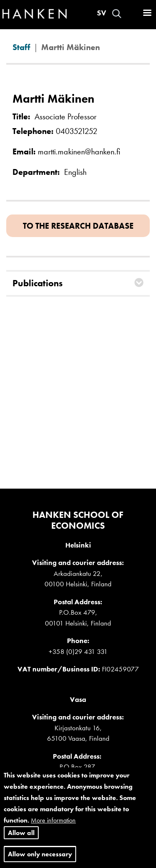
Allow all (21, 838)
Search (117, 14)
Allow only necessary (40, 859)
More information (53, 826)
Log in (131, 14)
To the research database (78, 226)
